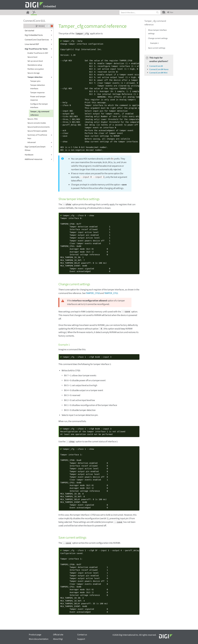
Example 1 (154, 43)
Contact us (82, 635)
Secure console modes (37, 123)
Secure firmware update (37, 131)
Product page (35, 635)
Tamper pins (35, 81)
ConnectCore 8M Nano (159, 69)
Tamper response (37, 93)
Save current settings (157, 48)
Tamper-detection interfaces (38, 87)
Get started (38, 31)
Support (81, 639)
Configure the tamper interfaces (39, 106)
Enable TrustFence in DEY (38, 53)
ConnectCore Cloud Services (38, 40)
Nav (170, 12)
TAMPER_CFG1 (111, 293)
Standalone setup (35, 65)
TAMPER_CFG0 (93, 293)
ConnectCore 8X (156, 66)
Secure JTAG (33, 119)
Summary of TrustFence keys (40, 137)
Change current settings (158, 38)
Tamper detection (40, 77)
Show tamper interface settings (157, 32)
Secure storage (34, 73)
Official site (58, 635)
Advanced (40, 142)
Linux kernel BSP (38, 44)
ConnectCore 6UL (34, 21)
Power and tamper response (38, 98)
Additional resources (38, 159)
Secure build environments (39, 127)
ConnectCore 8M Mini (158, 73)
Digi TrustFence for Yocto (38, 49)
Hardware (38, 155)
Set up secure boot (35, 61)
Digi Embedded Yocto (38, 35)
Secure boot (40, 57)
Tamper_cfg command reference (40, 113)
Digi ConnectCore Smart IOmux (38, 148)
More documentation (39, 639)
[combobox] (140, 12)
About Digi (58, 639)
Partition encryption (36, 69)
